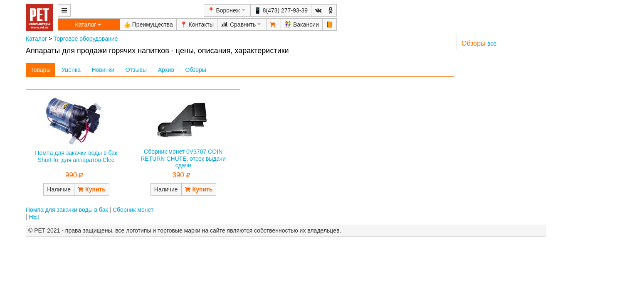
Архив (166, 70)
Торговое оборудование (86, 39)
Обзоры (196, 70)
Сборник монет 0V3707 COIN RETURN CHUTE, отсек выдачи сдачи (183, 159)
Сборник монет (133, 210)
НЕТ (35, 217)
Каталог (36, 39)
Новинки (103, 70)
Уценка (71, 70)
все (492, 44)
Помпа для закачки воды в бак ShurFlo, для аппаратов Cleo (76, 156)
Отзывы (136, 70)
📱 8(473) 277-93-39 (281, 10)
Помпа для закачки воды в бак (67, 210)
